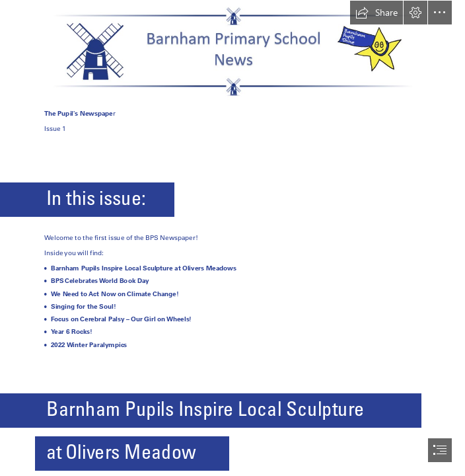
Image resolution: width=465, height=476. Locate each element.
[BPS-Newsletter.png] (232, 51)
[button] (376, 13)
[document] (232, 238)
